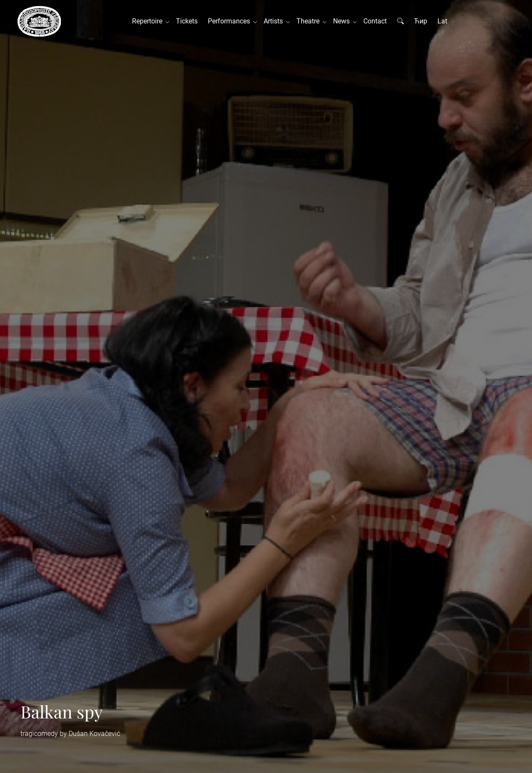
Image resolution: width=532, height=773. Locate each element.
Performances (231, 21)
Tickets (187, 21)
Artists (275, 21)
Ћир (421, 21)
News (343, 21)
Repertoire (149, 21)
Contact (375, 21)
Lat (442, 21)
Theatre (310, 21)
